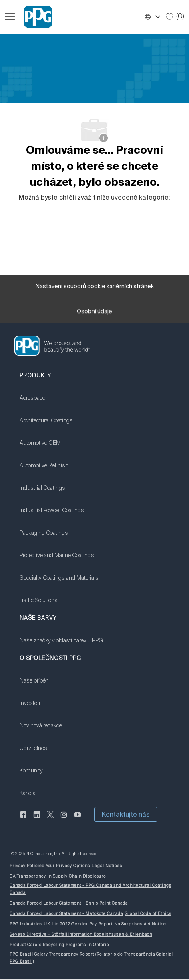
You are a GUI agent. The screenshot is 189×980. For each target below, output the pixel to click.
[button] (152, 17)
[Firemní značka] (34, 17)
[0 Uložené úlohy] (175, 16)
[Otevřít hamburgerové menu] (10, 17)
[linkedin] (37, 819)
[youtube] (78, 819)
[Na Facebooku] (23, 819)
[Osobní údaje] (94, 314)
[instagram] (64, 819)
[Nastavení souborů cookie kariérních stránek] (95, 287)
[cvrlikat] (50, 819)
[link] (59, 403)
